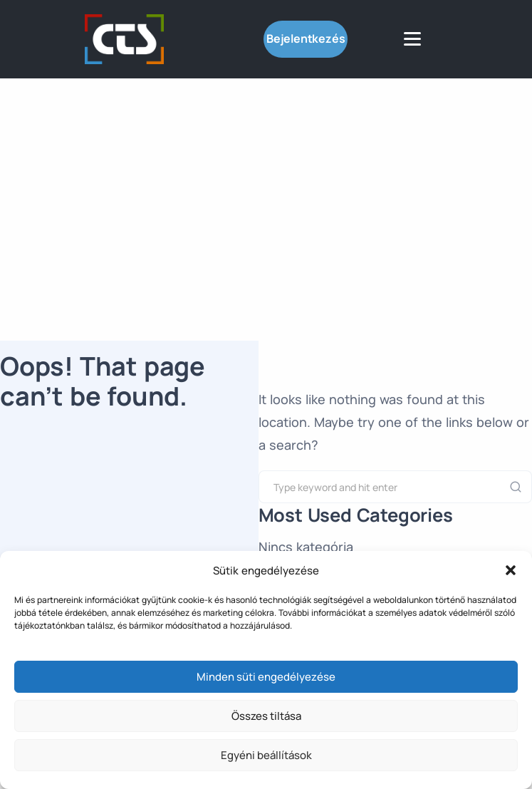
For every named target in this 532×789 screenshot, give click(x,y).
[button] (511, 570)
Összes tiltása (266, 716)
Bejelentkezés (306, 38)
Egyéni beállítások (266, 755)
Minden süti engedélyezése (266, 677)
